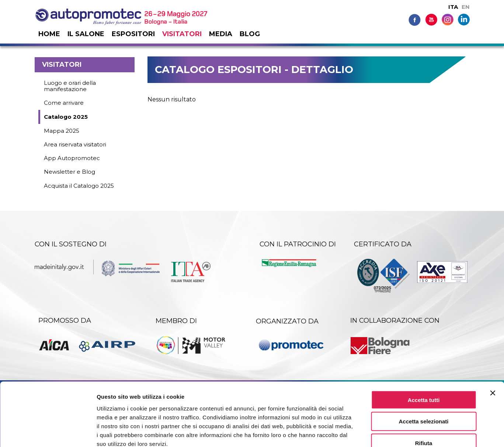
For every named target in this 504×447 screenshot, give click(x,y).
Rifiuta (424, 400)
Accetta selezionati (423, 378)
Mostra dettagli (388, 432)
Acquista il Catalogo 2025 (79, 186)
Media (221, 34)
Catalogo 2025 (66, 117)
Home (49, 34)
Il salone (86, 34)
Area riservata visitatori (75, 144)
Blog (250, 34)
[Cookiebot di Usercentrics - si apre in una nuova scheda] (48, 433)
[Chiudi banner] (493, 350)
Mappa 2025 (62, 131)
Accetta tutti (424, 356)
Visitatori (182, 34)
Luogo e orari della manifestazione (70, 86)
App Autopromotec (72, 158)
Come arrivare (64, 103)
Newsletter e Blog (69, 172)
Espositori (133, 34)
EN (466, 7)
